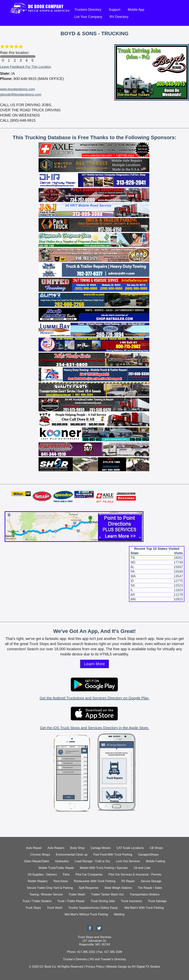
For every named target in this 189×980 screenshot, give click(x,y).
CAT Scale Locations (130, 848)
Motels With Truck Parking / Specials (104, 868)
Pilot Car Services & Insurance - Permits (135, 874)
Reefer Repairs (38, 881)
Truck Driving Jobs (103, 901)
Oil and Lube (142, 868)
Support (115, 10)
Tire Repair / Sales (150, 888)
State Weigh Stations (118, 888)
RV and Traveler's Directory (108, 959)
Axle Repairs (56, 848)
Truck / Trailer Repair (71, 901)
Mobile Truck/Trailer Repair (56, 868)
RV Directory (119, 17)
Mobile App (136, 10)
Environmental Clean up (72, 855)
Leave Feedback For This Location (26, 67)
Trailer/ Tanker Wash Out (107, 894)
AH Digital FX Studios (146, 967)
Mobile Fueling (155, 861)
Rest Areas (61, 881)
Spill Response (89, 888)
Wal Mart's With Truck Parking (144, 908)
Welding (119, 914)
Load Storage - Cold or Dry (92, 861)
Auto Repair (34, 848)
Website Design (117, 967)
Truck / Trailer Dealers (37, 901)
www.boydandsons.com (17, 89)
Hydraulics (62, 861)
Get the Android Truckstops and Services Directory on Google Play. (94, 698)
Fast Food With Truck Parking (113, 855)
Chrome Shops (40, 855)
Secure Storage (151, 881)
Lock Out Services (128, 861)
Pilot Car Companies (89, 874)
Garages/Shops (148, 855)
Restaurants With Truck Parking (95, 881)
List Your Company (88, 17)
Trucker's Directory (75, 959)
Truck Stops (33, 908)
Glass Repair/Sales (37, 861)
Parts (66, 874)
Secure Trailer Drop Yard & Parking (50, 888)
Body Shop (77, 848)
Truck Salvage (157, 901)
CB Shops (156, 848)
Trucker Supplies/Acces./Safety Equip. (93, 908)
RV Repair (128, 881)
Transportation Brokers (145, 894)
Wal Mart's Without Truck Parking (86, 914)
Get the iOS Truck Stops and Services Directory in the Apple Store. (94, 728)
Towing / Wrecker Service (46, 894)
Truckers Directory (88, 10)
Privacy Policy (95, 967)
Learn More (95, 664)
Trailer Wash (77, 894)
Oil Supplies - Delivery (42, 874)
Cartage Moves (101, 848)
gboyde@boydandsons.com (21, 95)
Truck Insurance (131, 901)
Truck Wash (55, 908)
